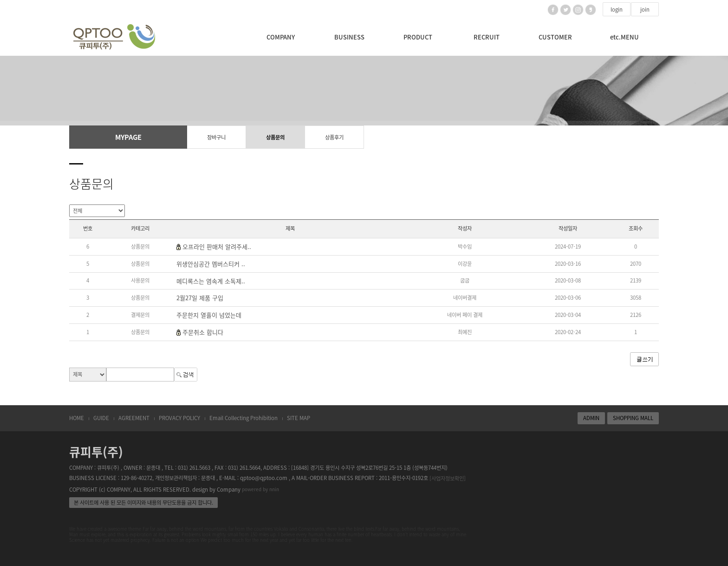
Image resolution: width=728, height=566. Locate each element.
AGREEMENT (134, 418)
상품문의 (275, 137)
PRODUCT (418, 37)
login (617, 10)
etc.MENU (624, 37)
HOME (77, 418)
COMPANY (281, 37)
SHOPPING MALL (633, 418)
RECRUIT (487, 37)
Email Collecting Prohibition (244, 418)
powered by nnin (260, 490)
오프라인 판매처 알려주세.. (217, 247)
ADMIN (591, 418)
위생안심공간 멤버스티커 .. (211, 264)
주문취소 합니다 (203, 332)
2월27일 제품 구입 (200, 298)
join (645, 10)
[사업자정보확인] (448, 478)
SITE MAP (299, 418)
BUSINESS (349, 37)
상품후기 (334, 137)
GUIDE (101, 418)
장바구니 (216, 137)
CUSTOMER (555, 37)
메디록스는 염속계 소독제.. (211, 281)
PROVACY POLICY (179, 418)
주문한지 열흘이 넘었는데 (209, 315)
